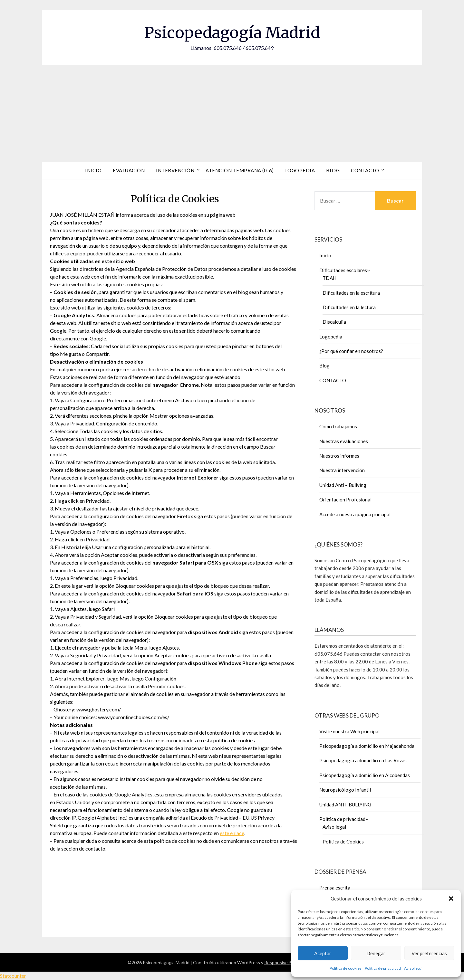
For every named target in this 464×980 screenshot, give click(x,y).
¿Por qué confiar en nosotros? (351, 351)
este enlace (232, 833)
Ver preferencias (429, 953)
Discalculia (334, 322)
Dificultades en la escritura (351, 293)
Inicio (93, 170)
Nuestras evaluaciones (344, 441)
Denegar (376, 953)
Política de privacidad (383, 968)
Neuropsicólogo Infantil (345, 790)
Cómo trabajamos (338, 426)
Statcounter (13, 976)
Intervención (175, 170)
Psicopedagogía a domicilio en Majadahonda (367, 746)
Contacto (365, 170)
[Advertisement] (232, 113)
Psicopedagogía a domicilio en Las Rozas (363, 760)
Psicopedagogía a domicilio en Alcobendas (365, 775)
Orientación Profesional (345, 500)
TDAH (329, 278)
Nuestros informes (339, 456)
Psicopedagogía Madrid (232, 33)
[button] (451, 899)
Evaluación (129, 170)
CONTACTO (333, 380)
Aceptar (323, 953)
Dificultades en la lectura (349, 307)
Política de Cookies (343, 842)
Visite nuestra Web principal (349, 731)
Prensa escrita (335, 888)
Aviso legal (413, 968)
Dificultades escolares (343, 270)
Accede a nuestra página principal (355, 514)
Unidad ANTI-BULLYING (345, 804)
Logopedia (300, 170)
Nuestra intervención (342, 470)
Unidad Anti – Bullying (343, 485)
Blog (333, 170)
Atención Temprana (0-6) (240, 170)
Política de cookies (346, 968)
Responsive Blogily (283, 962)
